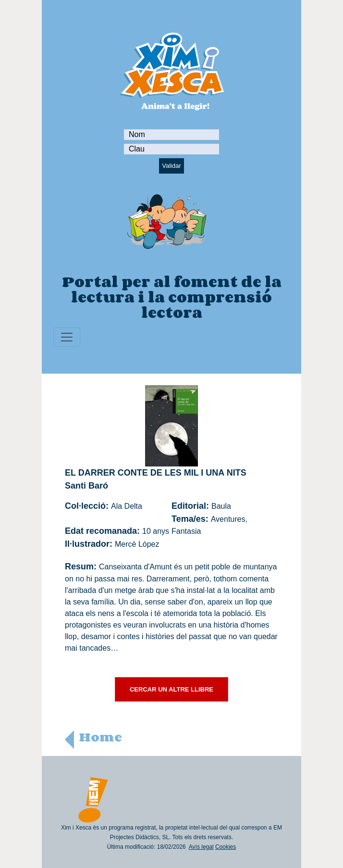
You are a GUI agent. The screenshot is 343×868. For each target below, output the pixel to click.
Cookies (226, 847)
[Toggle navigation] (67, 337)
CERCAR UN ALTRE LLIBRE (171, 689)
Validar (171, 166)
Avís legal (201, 847)
